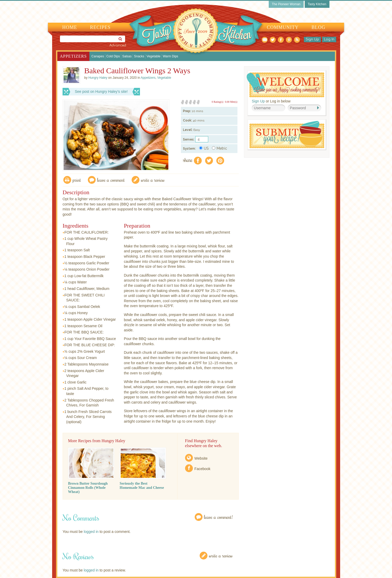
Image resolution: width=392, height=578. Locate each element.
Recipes (100, 27)
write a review (153, 180)
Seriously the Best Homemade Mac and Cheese (142, 486)
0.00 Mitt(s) (231, 102)
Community (283, 27)
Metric (219, 148)
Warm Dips (171, 56)
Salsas (127, 56)
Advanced (118, 45)
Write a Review (221, 555)
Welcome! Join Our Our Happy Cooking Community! (285, 85)
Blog (318, 27)
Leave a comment (111, 180)
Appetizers (73, 56)
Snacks (139, 56)
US (204, 148)
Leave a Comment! (218, 517)
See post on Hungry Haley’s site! (101, 92)
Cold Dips (113, 56)
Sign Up (312, 39)
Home (70, 27)
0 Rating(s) (218, 102)
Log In (329, 39)
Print (77, 180)
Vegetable (153, 56)
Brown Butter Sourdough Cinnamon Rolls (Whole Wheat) (88, 488)
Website (201, 458)
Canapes (98, 56)
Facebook (202, 469)
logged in (91, 532)
